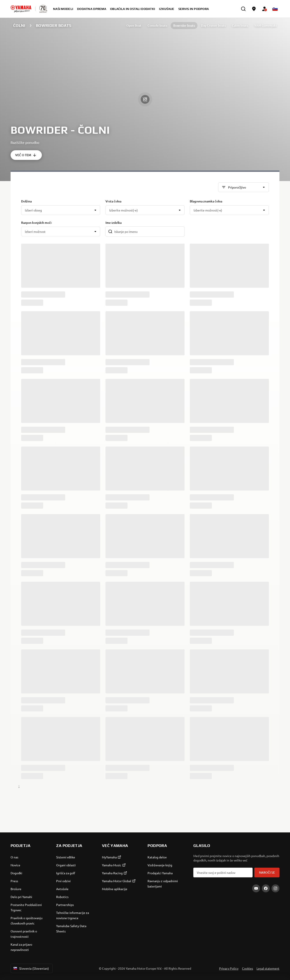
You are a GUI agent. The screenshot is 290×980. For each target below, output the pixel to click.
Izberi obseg (33, 210)
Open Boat (134, 25)
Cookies (248, 968)
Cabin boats (240, 25)
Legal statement (268, 968)
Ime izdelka (114, 223)
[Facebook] (266, 888)
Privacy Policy (229, 968)
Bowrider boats (184, 25)
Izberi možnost (35, 232)
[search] (243, 9)
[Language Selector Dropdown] (275, 9)
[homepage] (21, 9)
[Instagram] (275, 888)
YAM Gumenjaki (266, 25)
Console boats (157, 25)
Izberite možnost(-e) (124, 210)
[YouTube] (256, 888)
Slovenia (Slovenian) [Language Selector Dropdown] (31, 968)
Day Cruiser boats (213, 25)
